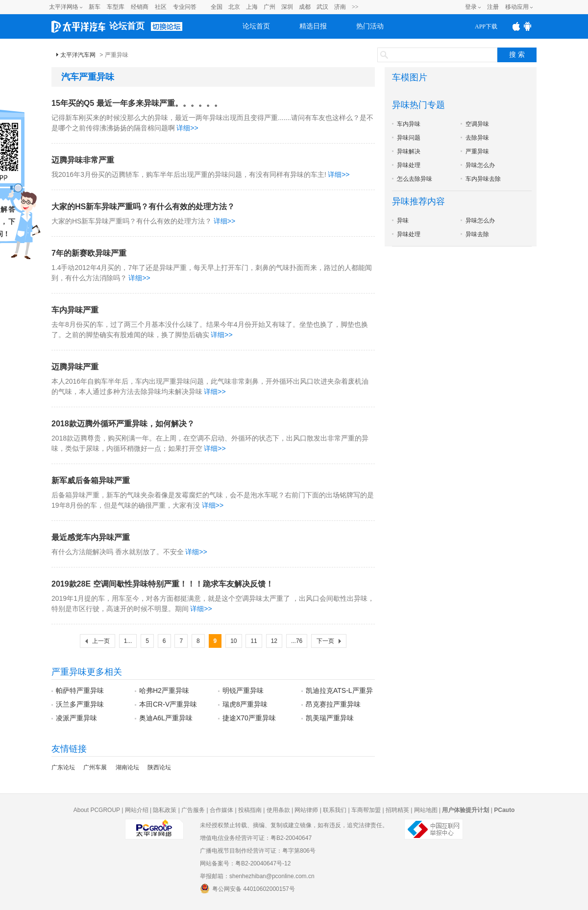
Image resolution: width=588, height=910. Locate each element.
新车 (95, 7)
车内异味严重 (75, 310)
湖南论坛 (127, 767)
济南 (340, 7)
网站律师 (306, 810)
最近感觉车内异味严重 (91, 537)
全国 (217, 7)
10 (233, 641)
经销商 (140, 7)
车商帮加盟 (366, 810)
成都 (305, 7)
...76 (297, 641)
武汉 (322, 7)
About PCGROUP (97, 810)
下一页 (325, 641)
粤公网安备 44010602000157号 (247, 888)
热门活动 (370, 26)
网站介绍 (137, 810)
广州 (269, 7)
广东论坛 (63, 767)
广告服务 (193, 810)
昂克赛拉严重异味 (333, 704)
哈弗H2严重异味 (164, 690)
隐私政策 (165, 810)
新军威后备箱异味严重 (91, 480)
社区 (161, 7)
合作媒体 (221, 810)
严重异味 (477, 151)
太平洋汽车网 (78, 55)
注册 (493, 7)
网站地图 (426, 810)
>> (355, 7)
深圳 (287, 7)
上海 (252, 7)
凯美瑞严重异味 (330, 718)
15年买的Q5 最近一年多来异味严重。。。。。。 (137, 103)
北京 (234, 7)
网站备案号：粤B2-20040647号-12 (245, 863)
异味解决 (409, 151)
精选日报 (313, 26)
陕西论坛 (159, 767)
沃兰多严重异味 (80, 704)
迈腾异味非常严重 (83, 160)
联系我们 (335, 810)
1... (128, 641)
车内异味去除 (483, 179)
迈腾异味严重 (75, 367)
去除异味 (477, 138)
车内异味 (409, 124)
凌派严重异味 (76, 718)
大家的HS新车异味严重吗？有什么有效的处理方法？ (143, 207)
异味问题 (409, 138)
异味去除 (477, 234)
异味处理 (409, 165)
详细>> (187, 128)
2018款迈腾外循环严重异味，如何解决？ (123, 424)
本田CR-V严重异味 (168, 704)
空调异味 (477, 124)
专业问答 (185, 7)
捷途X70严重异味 (249, 718)
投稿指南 (250, 810)
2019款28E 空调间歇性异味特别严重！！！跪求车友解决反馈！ (162, 584)
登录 (471, 7)
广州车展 (95, 767)
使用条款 (278, 810)
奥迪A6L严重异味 (166, 718)
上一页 (101, 641)
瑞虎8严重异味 (245, 704)
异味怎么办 (480, 165)
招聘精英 (397, 810)
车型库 (116, 7)
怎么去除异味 (415, 179)
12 (274, 641)
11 (254, 641)
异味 (403, 221)
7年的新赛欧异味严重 (89, 253)
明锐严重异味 (243, 690)
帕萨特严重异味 (80, 690)
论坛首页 (127, 26)
